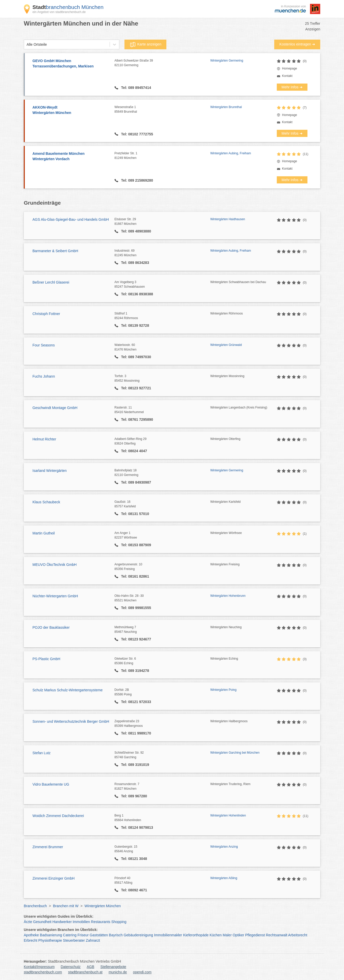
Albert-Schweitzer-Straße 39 (162, 63)
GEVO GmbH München (71, 64)
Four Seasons (44, 345)
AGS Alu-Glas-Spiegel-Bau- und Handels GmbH (71, 219)
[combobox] (27, 45)
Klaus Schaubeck (46, 502)
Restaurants (101, 922)
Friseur (83, 935)
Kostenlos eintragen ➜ (297, 44)
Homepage (290, 68)
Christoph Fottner (46, 314)
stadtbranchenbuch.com (43, 972)
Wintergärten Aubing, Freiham (231, 153)
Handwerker (62, 922)
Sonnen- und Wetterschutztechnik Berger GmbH (71, 721)
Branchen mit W (66, 906)
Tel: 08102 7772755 (137, 134)
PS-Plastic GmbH (46, 659)
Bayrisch (116, 935)
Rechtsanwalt (277, 935)
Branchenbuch (35, 906)
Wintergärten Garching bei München (235, 753)
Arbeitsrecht (298, 935)
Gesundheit (42, 922)
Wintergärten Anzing (224, 847)
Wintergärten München (103, 906)
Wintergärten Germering (227, 61)
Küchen (216, 935)
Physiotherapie (50, 940)
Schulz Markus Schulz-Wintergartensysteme (68, 690)
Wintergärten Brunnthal (226, 107)
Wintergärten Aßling (224, 878)
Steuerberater (74, 940)
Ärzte (28, 922)
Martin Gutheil (44, 533)
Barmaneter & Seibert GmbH (55, 251)
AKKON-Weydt (71, 110)
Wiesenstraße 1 (162, 110)
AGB (90, 967)
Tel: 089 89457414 (136, 88)
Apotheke (31, 935)
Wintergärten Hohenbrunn (228, 596)
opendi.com (142, 972)
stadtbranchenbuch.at (85, 972)
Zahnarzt (93, 940)
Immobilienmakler (168, 935)
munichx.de (118, 972)
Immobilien (81, 922)
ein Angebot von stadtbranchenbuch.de (59, 12)
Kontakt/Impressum (39, 967)
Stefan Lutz (42, 753)
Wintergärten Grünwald (226, 345)
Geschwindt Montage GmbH (55, 408)
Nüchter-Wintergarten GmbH (55, 596)
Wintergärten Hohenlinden (228, 815)
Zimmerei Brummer (48, 847)
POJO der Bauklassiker (51, 627)
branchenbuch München (68, 7)
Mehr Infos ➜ (292, 87)
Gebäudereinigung (138, 935)
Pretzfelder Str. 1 (162, 156)
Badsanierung (51, 935)
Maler (227, 935)
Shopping (119, 922)
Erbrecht (31, 940)
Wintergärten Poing (223, 690)
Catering (70, 935)
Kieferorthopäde (196, 935)
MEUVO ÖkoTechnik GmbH (55, 565)
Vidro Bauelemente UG (51, 784)
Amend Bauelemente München (71, 157)
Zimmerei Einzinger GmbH (54, 878)
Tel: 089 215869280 (137, 180)
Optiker (238, 935)
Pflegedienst (255, 935)
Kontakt (287, 76)
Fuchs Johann (44, 376)
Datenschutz (71, 967)
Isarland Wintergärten (50, 471)
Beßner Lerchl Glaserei (51, 282)
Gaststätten (99, 935)
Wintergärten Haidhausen (228, 219)
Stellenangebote (113, 967)
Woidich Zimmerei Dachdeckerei (58, 816)
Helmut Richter (44, 439)
